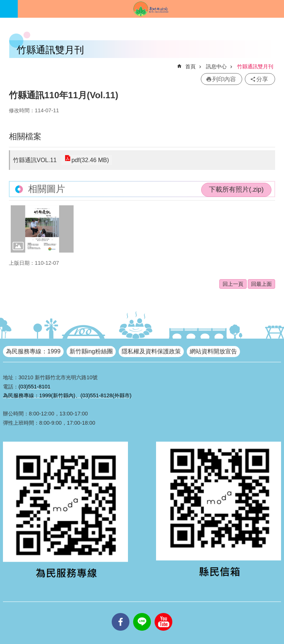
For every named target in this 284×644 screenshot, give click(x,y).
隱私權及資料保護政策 (151, 351)
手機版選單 (9, 9)
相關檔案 (25, 136)
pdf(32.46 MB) (89, 160)
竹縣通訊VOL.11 (35, 160)
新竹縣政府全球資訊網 (151, 9)
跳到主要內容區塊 (4, 4)
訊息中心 (216, 66)
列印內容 (224, 79)
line (142, 613)
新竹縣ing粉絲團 (91, 351)
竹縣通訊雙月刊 (255, 66)
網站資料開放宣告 (213, 351)
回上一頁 (233, 284)
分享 (262, 79)
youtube (163, 613)
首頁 (190, 66)
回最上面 (261, 284)
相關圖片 (47, 189)
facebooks (121, 613)
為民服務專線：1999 (33, 351)
